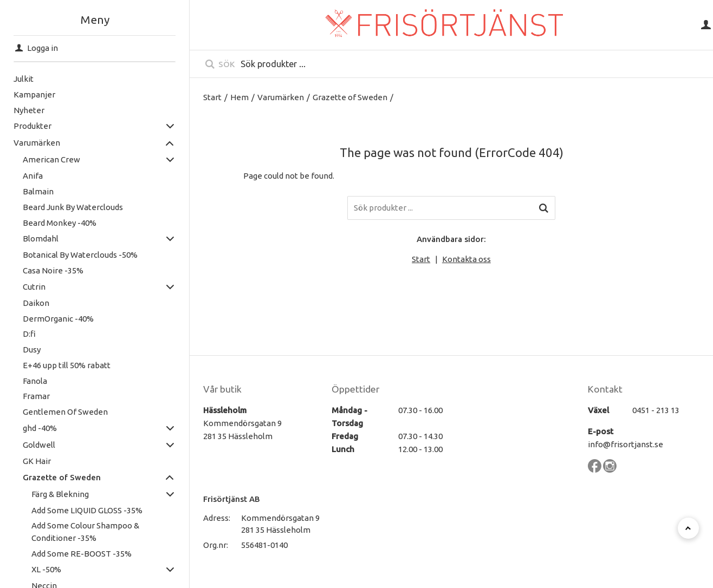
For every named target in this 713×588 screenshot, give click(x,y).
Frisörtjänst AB (232, 499)
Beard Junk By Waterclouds (73, 207)
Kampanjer (34, 94)
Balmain (38, 191)
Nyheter (29, 110)
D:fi (29, 334)
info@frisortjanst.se (626, 444)
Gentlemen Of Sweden (65, 412)
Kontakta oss (466, 259)
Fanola (35, 381)
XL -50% (46, 569)
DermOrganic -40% (58, 319)
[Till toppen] (688, 528)
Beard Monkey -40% (60, 223)
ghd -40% (40, 428)
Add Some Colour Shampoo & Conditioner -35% (85, 532)
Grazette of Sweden (62, 477)
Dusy (32, 349)
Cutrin (34, 287)
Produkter (33, 126)
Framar (36, 396)
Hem (239, 97)
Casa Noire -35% (53, 270)
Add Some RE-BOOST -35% (82, 554)
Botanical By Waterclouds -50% (80, 255)
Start (212, 97)
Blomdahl (41, 239)
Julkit (24, 79)
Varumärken (37, 143)
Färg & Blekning (60, 494)
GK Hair (37, 461)
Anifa (33, 176)
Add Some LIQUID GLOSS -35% (87, 510)
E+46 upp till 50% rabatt (67, 365)
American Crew (51, 159)
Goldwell (39, 445)
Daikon (36, 303)
